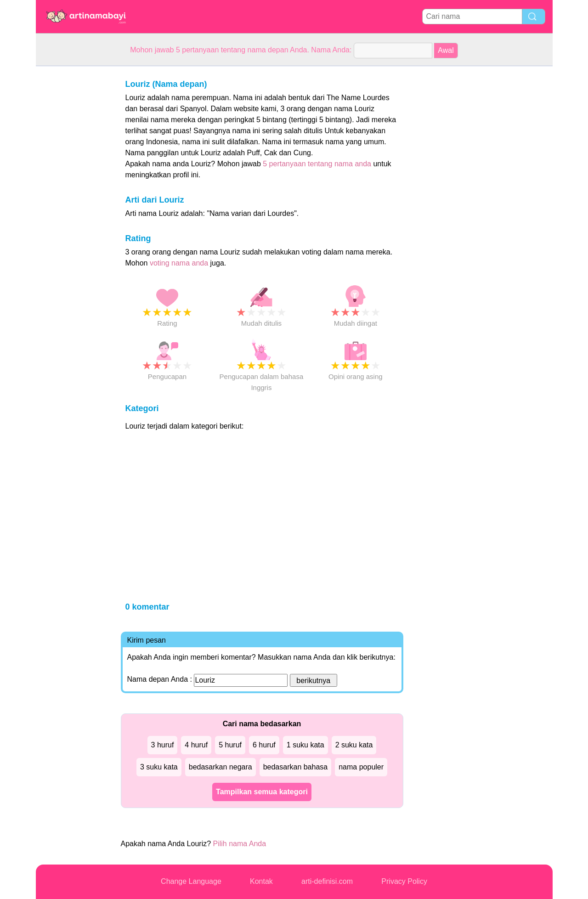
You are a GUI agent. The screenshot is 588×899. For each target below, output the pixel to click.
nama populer (361, 767)
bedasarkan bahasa (296, 767)
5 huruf (230, 745)
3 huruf (163, 745)
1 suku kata (305, 745)
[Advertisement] (73, 204)
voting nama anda (179, 263)
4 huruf (196, 745)
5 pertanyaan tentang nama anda (317, 164)
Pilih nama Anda (240, 844)
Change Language (191, 881)
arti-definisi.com (327, 881)
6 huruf (264, 745)
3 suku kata (159, 767)
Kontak (261, 881)
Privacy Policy (404, 881)
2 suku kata (354, 745)
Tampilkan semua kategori (262, 792)
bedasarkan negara (220, 767)
